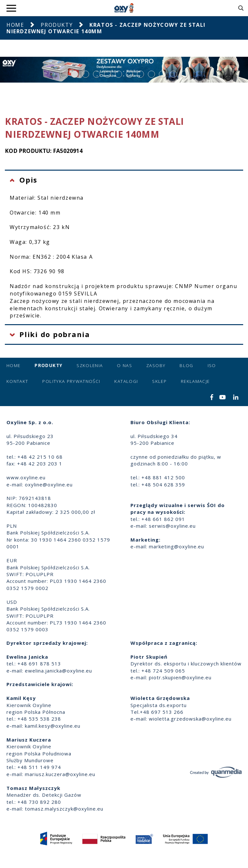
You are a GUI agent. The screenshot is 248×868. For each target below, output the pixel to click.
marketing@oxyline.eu (176, 546)
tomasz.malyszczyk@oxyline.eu (64, 809)
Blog (186, 365)
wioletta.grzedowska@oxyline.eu (190, 719)
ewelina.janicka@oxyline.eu (58, 671)
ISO (212, 365)
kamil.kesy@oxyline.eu (53, 726)
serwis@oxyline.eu (172, 526)
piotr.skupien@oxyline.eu (180, 677)
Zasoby (156, 365)
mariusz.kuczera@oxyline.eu (60, 774)
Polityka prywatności (71, 381)
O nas (124, 365)
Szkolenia (90, 365)
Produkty (57, 25)
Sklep (159, 381)
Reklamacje (195, 381)
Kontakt (17, 381)
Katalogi (126, 381)
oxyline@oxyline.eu (49, 484)
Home (15, 25)
